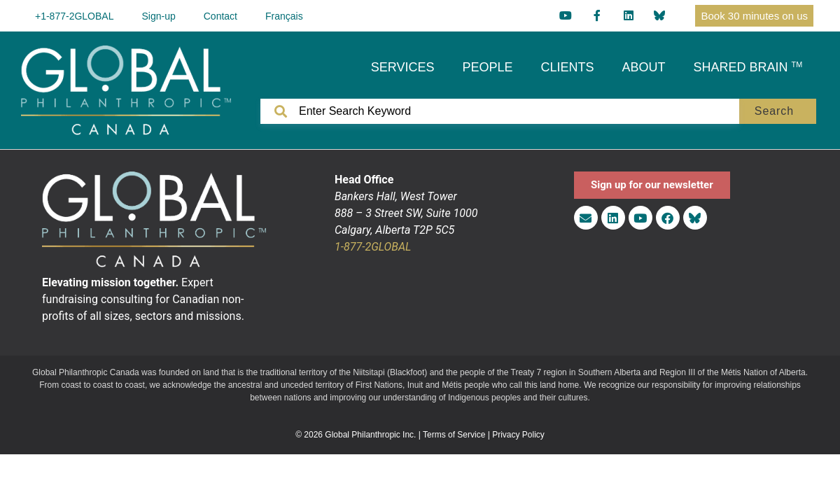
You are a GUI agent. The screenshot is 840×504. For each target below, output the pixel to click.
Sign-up (158, 16)
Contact (220, 16)
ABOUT (644, 67)
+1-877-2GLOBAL (74, 16)
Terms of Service (454, 435)
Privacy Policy (518, 435)
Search (774, 111)
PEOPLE (487, 67)
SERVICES (403, 67)
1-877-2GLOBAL (373, 247)
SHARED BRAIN (748, 67)
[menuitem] (284, 16)
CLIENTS (568, 67)
